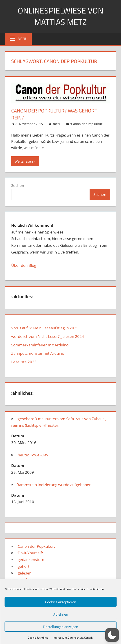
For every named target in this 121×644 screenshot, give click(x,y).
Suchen (18, 185)
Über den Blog (24, 265)
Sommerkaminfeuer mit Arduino (40, 345)
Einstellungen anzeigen (60, 627)
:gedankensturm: (32, 560)
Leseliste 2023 (24, 362)
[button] (112, 635)
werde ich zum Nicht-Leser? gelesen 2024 (48, 336)
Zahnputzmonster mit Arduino (38, 353)
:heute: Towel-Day (32, 455)
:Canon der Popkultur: (87, 124)
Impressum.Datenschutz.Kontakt (73, 638)
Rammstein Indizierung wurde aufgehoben (54, 485)
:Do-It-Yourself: (30, 553)
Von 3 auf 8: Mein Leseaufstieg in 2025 (45, 328)
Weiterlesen (24, 161)
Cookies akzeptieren (61, 602)
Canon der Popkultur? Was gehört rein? (54, 114)
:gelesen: (25, 573)
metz (57, 124)
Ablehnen (61, 614)
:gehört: (24, 566)
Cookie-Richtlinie (38, 638)
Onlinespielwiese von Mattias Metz (60, 16)
